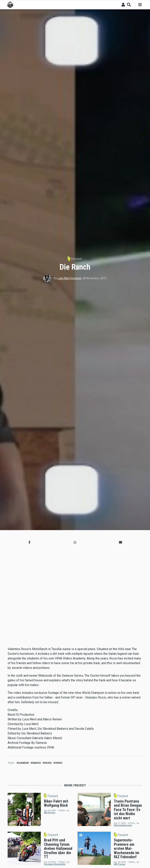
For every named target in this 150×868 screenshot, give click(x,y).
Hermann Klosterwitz (55, 864)
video (59, 763)
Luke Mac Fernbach (70, 278)
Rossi (48, 763)
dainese (24, 763)
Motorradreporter (123, 825)
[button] (29, 542)
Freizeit (76, 259)
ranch (37, 763)
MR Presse (50, 813)
